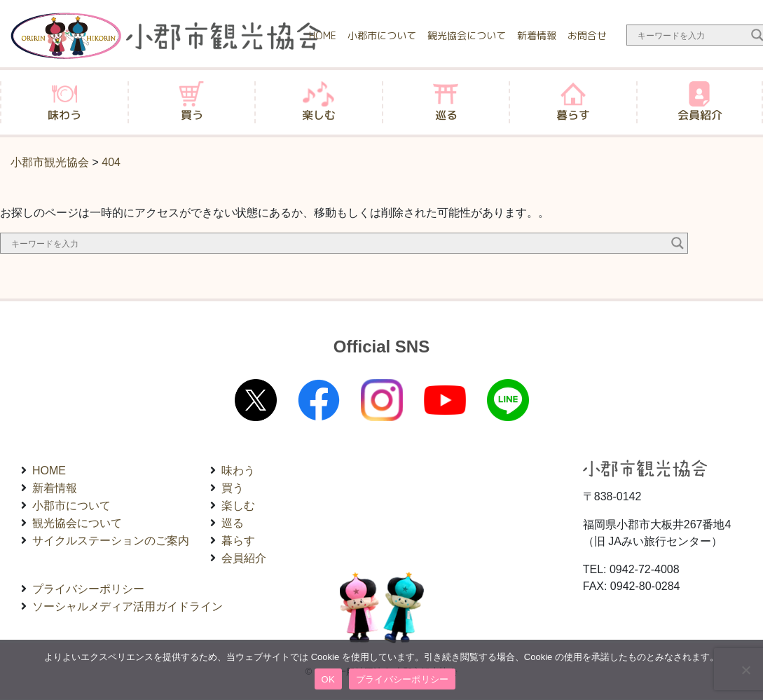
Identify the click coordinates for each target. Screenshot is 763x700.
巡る (233, 523)
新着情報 (537, 35)
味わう (238, 471)
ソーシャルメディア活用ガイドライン (128, 606)
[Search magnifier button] (678, 243)
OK (328, 679)
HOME (323, 35)
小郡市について (382, 35)
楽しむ (238, 506)
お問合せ (587, 35)
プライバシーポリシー (88, 589)
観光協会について (467, 35)
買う (233, 488)
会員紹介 (244, 558)
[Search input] (691, 35)
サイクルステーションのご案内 (111, 541)
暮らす (238, 541)
